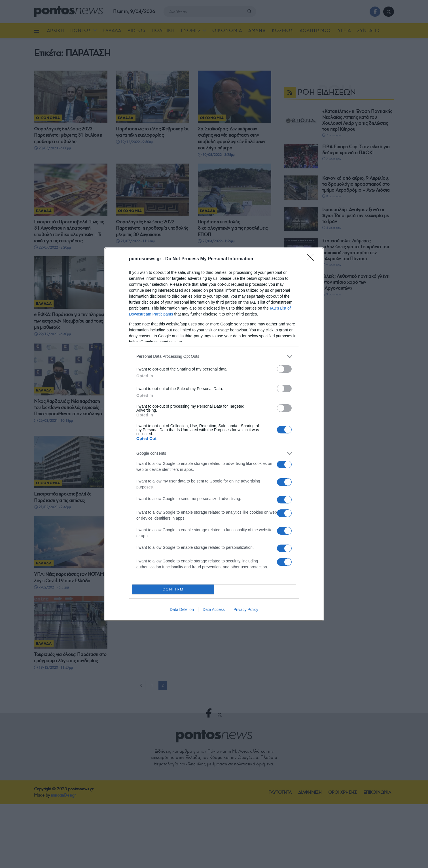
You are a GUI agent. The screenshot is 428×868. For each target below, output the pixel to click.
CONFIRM (173, 589)
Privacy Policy (246, 609)
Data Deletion (182, 609)
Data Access (214, 609)
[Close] (312, 259)
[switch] (284, 369)
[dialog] (214, 434)
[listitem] (214, 356)
